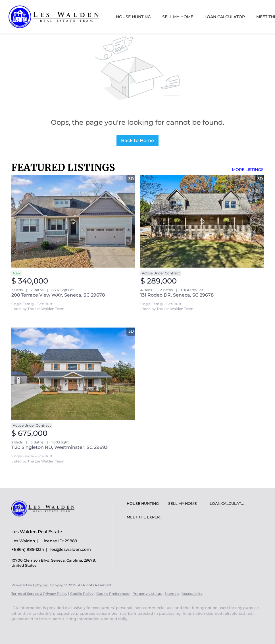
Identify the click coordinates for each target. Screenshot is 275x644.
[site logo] (47, 522)
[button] (146, 504)
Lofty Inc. (41, 585)
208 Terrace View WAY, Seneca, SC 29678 (58, 295)
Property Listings (147, 594)
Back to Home (137, 140)
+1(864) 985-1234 (28, 549)
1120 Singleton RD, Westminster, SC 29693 (60, 447)
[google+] (35, 629)
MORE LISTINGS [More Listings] (248, 170)
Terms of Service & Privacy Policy (39, 594)
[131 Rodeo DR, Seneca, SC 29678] (202, 221)
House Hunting (133, 17)
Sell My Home (178, 17)
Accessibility (192, 594)
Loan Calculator (225, 17)
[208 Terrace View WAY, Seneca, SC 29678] (73, 221)
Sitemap (172, 594)
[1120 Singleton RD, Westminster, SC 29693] (73, 374)
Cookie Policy (82, 594)
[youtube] (18, 629)
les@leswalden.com (71, 549)
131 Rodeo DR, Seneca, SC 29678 (177, 295)
